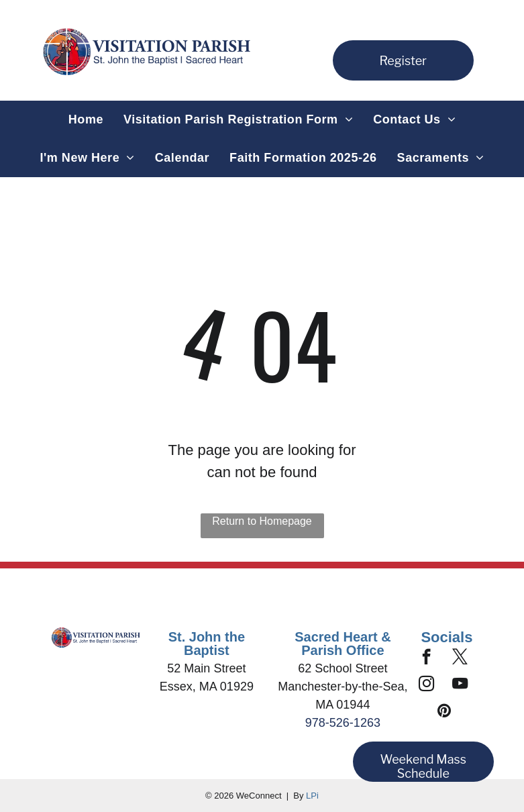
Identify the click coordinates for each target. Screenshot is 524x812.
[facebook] (426, 658)
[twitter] (460, 658)
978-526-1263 (343, 723)
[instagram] (426, 685)
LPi (312, 796)
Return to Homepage (262, 521)
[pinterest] (444, 712)
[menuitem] (86, 120)
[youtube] (460, 685)
